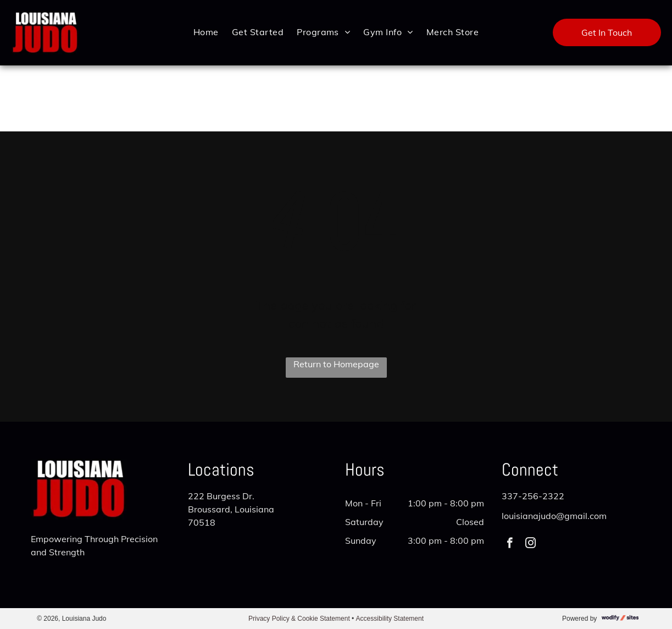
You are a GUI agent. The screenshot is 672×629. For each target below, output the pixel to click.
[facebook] (510, 544)
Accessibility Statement (390, 619)
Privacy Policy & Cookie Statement (299, 619)
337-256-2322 (533, 496)
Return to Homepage (336, 364)
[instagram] (531, 544)
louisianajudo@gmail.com (554, 516)
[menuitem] (206, 32)
